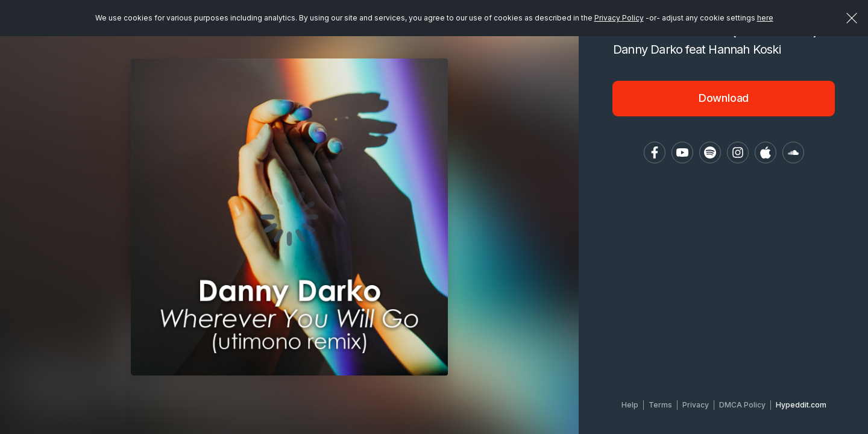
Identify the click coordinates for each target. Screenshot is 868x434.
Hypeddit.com (801, 405)
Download (724, 98)
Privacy (696, 405)
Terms (660, 405)
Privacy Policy (619, 18)
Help (630, 405)
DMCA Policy (742, 405)
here (765, 18)
